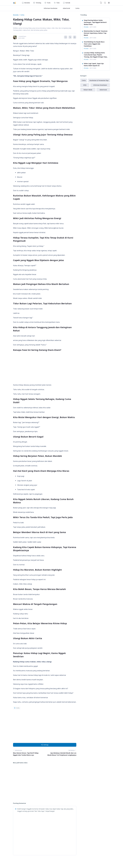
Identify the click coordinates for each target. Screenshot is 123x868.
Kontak (67, 3)
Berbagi (45, 745)
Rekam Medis (88, 90)
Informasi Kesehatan (51, 8)
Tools (48, 3)
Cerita (77, 8)
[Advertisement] (45, 368)
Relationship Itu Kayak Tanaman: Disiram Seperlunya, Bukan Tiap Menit (96, 33)
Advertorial (66, 8)
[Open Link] (109, 3)
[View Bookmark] (101, 3)
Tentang (37, 3)
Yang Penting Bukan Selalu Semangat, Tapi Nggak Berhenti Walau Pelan (95, 22)
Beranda (26, 3)
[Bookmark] (75, 37)
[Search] (105, 3)
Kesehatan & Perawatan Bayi (99, 80)
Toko (57, 3)
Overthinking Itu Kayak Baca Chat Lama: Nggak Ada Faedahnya (94, 44)
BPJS (85, 85)
